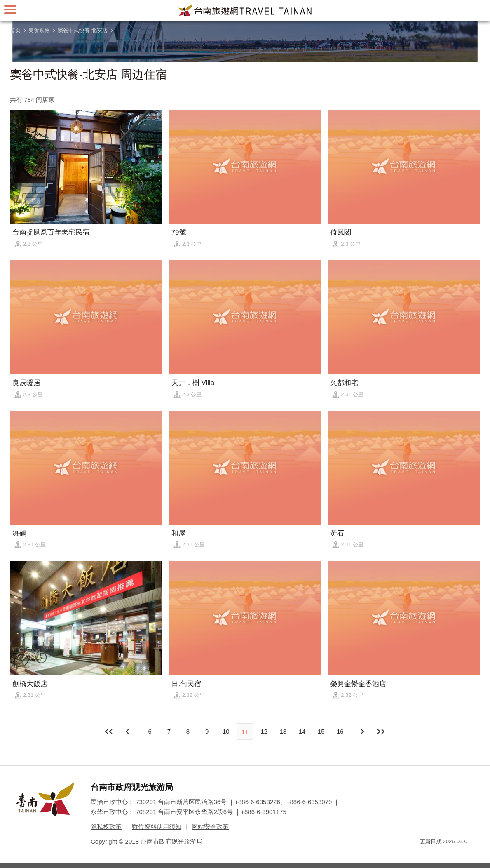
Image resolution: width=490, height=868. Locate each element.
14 (302, 731)
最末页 (381, 732)
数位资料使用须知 (157, 827)
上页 (361, 732)
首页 (15, 30)
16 (340, 731)
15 (321, 731)
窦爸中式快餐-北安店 (83, 30)
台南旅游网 (245, 10)
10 (226, 731)
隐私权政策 (106, 827)
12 (264, 731)
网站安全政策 (210, 827)
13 (283, 731)
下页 (129, 732)
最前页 (109, 732)
